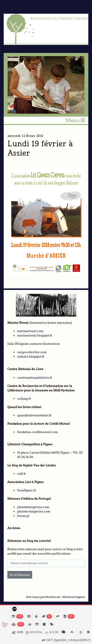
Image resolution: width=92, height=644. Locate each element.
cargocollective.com (32, 352)
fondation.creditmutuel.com (38, 432)
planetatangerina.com (33, 507)
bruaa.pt (23, 516)
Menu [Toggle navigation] (75, 120)
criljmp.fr (24, 399)
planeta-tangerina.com (34, 511)
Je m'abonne (20, 575)
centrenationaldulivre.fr (35, 378)
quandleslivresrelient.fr (34, 415)
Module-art (53, 597)
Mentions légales (73, 597)
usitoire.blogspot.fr (31, 356)
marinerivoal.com (30, 331)
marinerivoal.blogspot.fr (35, 335)
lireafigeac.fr (27, 490)
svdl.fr (22, 474)
